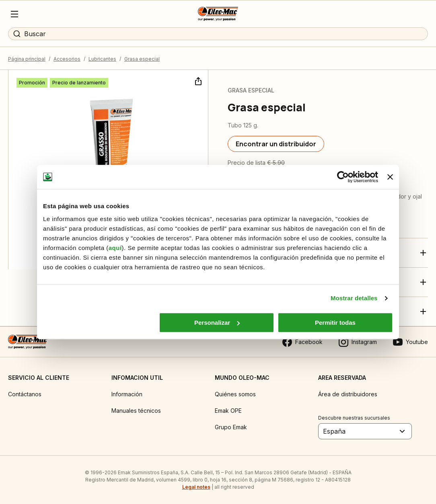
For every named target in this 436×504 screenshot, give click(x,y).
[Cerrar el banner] (390, 177)
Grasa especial (142, 59)
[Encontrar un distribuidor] (276, 144)
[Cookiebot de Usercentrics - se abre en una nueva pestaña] (343, 177)
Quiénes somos (235, 394)
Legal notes (196, 487)
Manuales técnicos (136, 411)
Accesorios (67, 59)
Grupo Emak (231, 427)
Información (127, 394)
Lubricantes (102, 59)
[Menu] (14, 14)
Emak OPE (228, 411)
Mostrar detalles (354, 298)
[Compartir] (197, 80)
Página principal (27, 59)
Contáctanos (25, 394)
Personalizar (217, 323)
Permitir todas (335, 323)
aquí (115, 248)
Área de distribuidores (348, 394)
